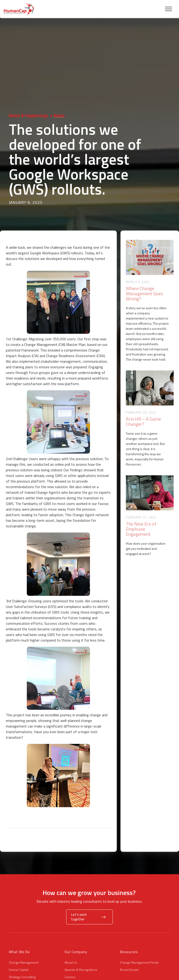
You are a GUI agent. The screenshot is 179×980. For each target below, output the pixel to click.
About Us (71, 962)
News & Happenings (28, 115)
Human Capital (19, 970)
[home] (20, 9)
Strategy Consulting (22, 977)
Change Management (24, 962)
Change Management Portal (139, 962)
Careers (70, 977)
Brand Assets (129, 970)
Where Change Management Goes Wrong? (144, 294)
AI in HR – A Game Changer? (143, 422)
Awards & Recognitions (81, 970)
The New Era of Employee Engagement (141, 529)
